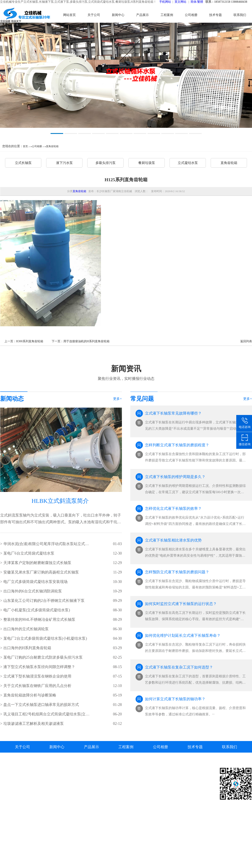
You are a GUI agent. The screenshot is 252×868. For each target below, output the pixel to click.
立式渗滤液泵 (175, 810)
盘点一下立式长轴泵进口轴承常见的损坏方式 (41, 705)
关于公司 (94, 15)
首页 (25, 146)
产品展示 (142, 15)
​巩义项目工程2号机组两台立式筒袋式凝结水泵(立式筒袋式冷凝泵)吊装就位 (47, 714)
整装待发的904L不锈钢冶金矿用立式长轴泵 (39, 620)
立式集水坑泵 (107, 829)
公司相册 (191, 15)
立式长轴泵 (23, 163)
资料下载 (171, 785)
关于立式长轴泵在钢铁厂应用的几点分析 (37, 686)
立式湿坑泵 (105, 797)
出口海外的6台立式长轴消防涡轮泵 (33, 591)
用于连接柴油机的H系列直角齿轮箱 (86, 341)
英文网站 (180, 2)
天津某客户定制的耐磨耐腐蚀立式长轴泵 (37, 563)
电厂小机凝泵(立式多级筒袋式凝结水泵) (37, 610)
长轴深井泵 (105, 810)
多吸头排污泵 (106, 163)
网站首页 (69, 15)
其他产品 (103, 854)
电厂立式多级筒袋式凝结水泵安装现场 (35, 582)
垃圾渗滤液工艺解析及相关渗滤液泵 (34, 724)
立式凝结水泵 (188, 163)
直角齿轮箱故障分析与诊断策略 (30, 695)
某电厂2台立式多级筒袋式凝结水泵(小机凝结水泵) (45, 638)
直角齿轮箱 (52, 146)
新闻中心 (118, 15)
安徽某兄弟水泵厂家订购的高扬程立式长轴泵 (41, 572)
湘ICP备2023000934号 (35, 810)
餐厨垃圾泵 (147, 163)
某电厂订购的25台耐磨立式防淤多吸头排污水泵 (43, 657)
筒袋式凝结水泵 (108, 835)
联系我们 (240, 15)
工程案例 (167, 15)
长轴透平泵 (105, 816)
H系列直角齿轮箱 (110, 848)
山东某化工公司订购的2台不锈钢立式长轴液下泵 (44, 601)
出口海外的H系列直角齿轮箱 (27, 648)
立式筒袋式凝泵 (176, 797)
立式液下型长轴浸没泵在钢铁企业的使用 (37, 676)
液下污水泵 (64, 163)
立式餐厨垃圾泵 (108, 842)
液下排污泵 (105, 823)
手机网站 (165, 2)
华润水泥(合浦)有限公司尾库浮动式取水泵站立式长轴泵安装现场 (47, 544)
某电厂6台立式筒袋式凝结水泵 (29, 553)
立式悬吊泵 (105, 791)
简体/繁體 (197, 2)
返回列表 (246, 341)
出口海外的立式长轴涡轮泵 (26, 629)
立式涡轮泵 (105, 804)
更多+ (117, 399)
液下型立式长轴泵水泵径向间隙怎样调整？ (39, 667)
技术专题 (215, 15)
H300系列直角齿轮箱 (30, 341)
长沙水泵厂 (9, 816)
